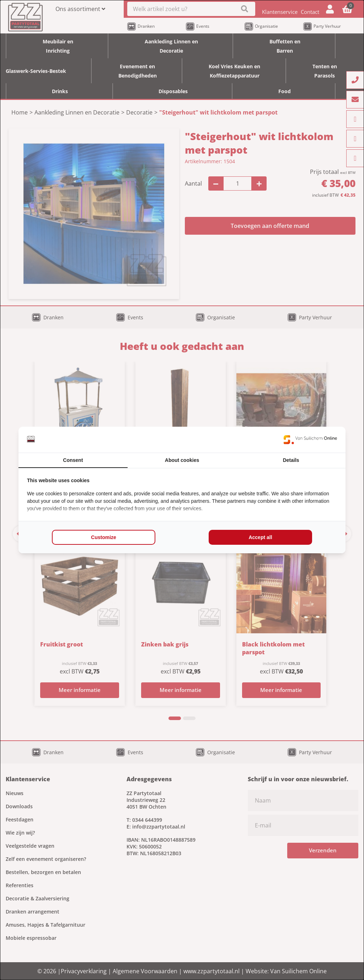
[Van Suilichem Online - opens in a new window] (310, 440)
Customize (104, 537)
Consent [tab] (73, 460)
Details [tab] (291, 460)
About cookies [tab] (182, 460)
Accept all (260, 537)
